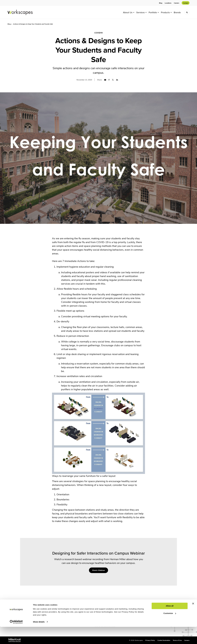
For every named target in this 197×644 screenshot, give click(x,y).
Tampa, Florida (101, 614)
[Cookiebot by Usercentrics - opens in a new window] (16, 639)
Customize (170, 630)
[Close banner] (193, 621)
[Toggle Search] (187, 12)
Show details (39, 639)
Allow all (170, 623)
